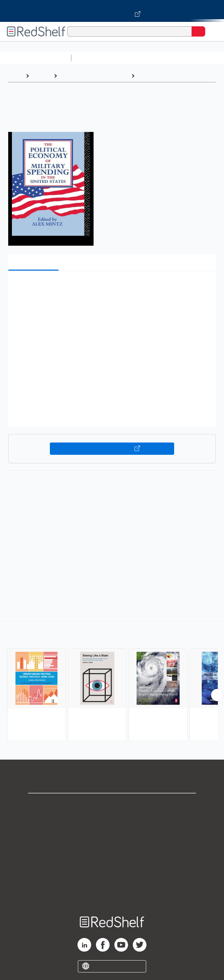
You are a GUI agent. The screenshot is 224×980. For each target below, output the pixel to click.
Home (15, 76)
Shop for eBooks (112, 804)
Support (112, 819)
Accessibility (112, 879)
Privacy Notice (112, 834)
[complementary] (112, 682)
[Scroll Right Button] (217, 695)
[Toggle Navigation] (212, 31)
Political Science (159, 76)
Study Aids (92, 58)
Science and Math (134, 58)
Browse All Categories (36, 58)
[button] (111, 287)
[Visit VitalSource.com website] (112, 11)
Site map (112, 894)
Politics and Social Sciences (94, 76)
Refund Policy (112, 864)
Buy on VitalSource (112, 449)
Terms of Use (112, 849)
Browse (41, 76)
